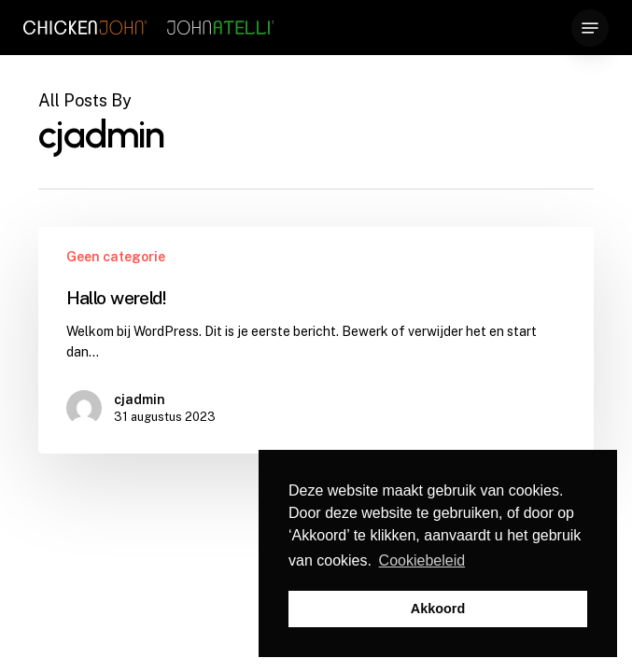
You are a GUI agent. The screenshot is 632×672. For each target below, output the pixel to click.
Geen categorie (116, 257)
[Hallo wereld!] (316, 340)
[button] (590, 28)
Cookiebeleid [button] (422, 560)
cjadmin (140, 399)
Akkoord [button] (438, 609)
